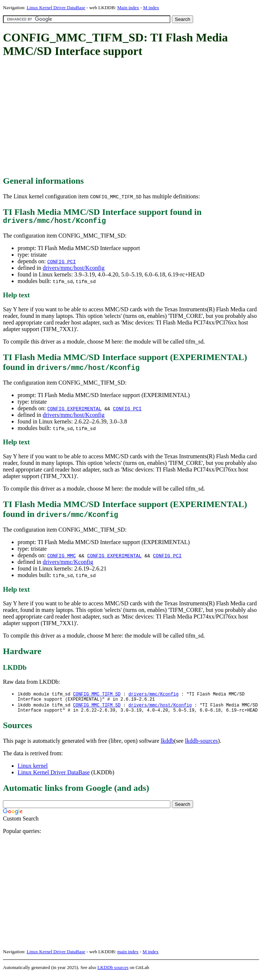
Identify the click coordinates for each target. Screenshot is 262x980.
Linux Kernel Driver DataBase (56, 8)
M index (151, 8)
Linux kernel (33, 770)
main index (128, 956)
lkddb (167, 746)
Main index (128, 8)
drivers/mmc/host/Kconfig (73, 270)
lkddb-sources (202, 746)
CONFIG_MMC (62, 557)
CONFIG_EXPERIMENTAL (74, 410)
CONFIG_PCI (62, 263)
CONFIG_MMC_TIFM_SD (97, 696)
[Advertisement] (132, 117)
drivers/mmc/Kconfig (68, 564)
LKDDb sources (113, 972)
